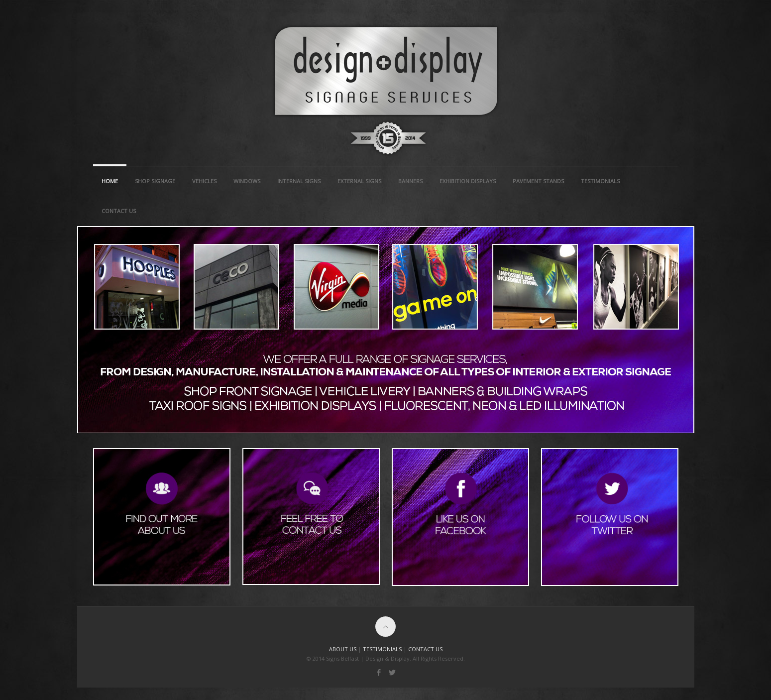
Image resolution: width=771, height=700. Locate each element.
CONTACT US (425, 649)
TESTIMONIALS (382, 649)
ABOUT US (343, 649)
